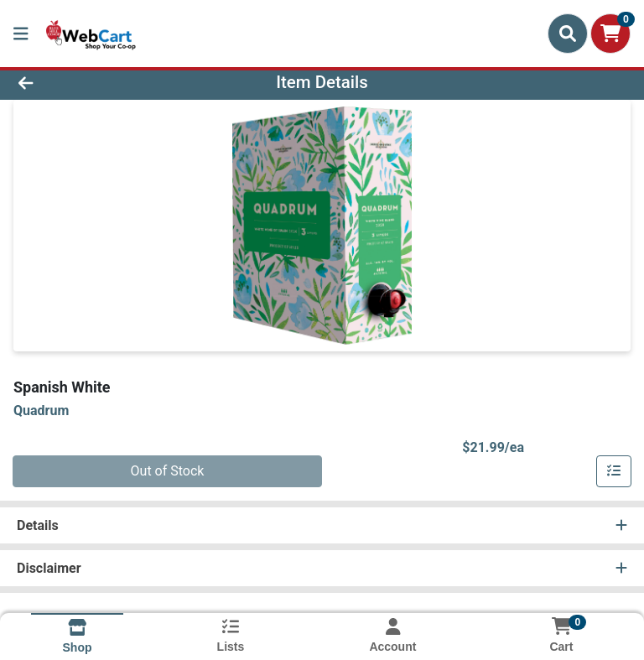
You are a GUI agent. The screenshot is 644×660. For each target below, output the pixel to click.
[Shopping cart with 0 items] (610, 34)
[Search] (568, 34)
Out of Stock (168, 471)
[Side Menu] (21, 34)
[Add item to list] (614, 471)
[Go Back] (91, 82)
